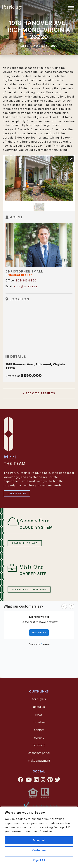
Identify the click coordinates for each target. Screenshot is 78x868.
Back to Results (39, 393)
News (39, 714)
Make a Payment (39, 761)
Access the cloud (25, 543)
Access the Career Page (29, 589)
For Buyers (39, 699)
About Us (39, 707)
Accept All (39, 840)
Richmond (39, 745)
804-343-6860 (26, 280)
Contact (39, 730)
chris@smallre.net (26, 286)
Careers (39, 738)
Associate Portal (39, 753)
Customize (39, 850)
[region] (39, 837)
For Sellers (39, 722)
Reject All (39, 860)
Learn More (17, 493)
